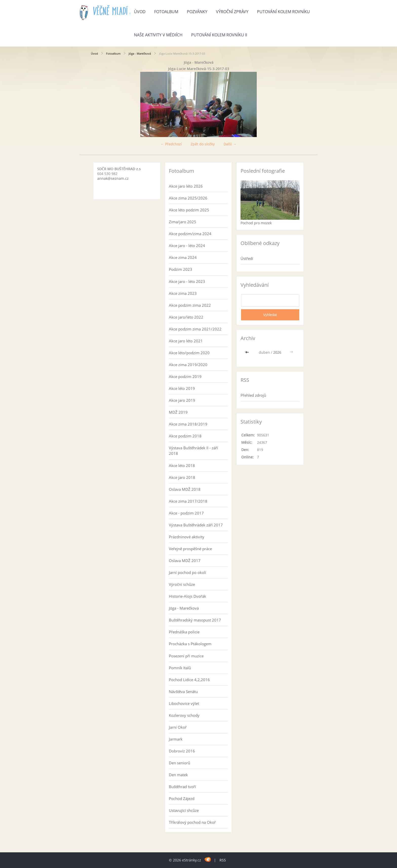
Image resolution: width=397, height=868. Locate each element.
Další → (230, 144)
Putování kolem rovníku (283, 12)
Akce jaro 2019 (182, 400)
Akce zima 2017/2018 (188, 501)
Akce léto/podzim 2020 (189, 353)
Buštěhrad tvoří (182, 787)
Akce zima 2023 (183, 293)
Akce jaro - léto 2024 (187, 246)
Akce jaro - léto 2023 (187, 281)
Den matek (178, 775)
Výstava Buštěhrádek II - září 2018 (193, 451)
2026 (277, 352)
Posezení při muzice (186, 656)
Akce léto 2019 (182, 388)
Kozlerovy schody (184, 715)
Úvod (140, 12)
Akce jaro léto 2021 (186, 341)
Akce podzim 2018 (185, 436)
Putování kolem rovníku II (219, 35)
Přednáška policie (184, 632)
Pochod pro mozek (256, 223)
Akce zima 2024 (183, 257)
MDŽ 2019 (178, 412)
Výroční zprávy (232, 12)
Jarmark (176, 739)
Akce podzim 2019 (185, 376)
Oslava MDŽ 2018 (185, 489)
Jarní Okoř (178, 727)
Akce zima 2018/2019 (188, 424)
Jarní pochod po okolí (187, 572)
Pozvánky (197, 12)
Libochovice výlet (184, 703)
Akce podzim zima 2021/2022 (195, 329)
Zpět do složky (203, 144)
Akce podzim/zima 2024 (190, 234)
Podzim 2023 (181, 269)
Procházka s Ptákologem (190, 644)
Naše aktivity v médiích (158, 35)
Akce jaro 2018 (182, 477)
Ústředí (247, 258)
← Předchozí (171, 144)
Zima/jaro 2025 (183, 222)
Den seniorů (180, 763)
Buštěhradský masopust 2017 (195, 620)
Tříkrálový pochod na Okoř (192, 822)
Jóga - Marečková (140, 53)
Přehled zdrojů (253, 395)
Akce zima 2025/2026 (188, 198)
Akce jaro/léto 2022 (186, 317)
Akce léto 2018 (182, 465)
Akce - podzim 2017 (186, 513)
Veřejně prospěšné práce (190, 549)
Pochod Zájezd (182, 798)
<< (248, 352)
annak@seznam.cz (113, 178)
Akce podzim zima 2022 (190, 305)
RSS (223, 860)
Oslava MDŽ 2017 (185, 561)
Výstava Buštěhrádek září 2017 (196, 525)
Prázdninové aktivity (187, 537)
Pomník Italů (180, 668)
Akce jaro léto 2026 (186, 186)
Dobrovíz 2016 (182, 751)
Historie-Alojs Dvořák (187, 596)
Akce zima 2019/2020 (188, 365)
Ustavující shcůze (184, 810)
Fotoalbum (166, 12)
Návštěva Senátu (183, 692)
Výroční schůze (182, 584)
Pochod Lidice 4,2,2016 (189, 680)
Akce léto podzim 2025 (189, 210)
